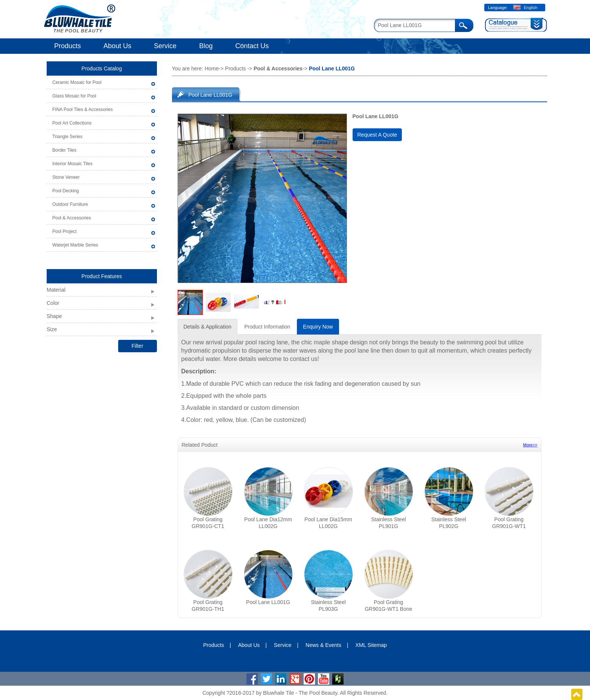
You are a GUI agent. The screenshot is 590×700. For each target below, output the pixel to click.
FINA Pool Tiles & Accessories (83, 110)
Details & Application (208, 327)
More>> (530, 445)
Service (165, 46)
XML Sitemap (371, 645)
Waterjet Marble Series (75, 245)
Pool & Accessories (72, 218)
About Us (117, 46)
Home (212, 68)
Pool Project (65, 231)
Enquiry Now (318, 327)
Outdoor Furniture (70, 204)
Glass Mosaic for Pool (74, 96)
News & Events (323, 645)
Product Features (102, 276)
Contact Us (252, 46)
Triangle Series (67, 137)
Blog (206, 46)
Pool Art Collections (72, 123)
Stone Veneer (66, 177)
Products (68, 46)
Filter (137, 346)
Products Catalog (102, 68)
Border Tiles (64, 150)
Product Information (267, 327)
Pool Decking (66, 191)
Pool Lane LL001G (211, 95)
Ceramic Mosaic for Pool (77, 82)
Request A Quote (377, 135)
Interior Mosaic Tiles (72, 164)
